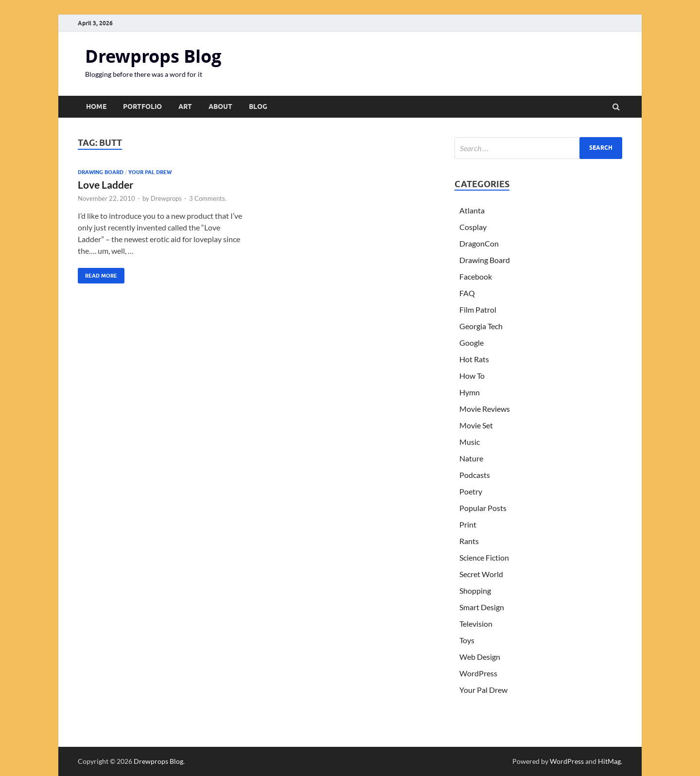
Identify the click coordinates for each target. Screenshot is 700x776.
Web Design (480, 657)
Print (468, 524)
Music (470, 442)
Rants (469, 541)
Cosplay (473, 227)
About (220, 106)
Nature (471, 458)
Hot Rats (474, 359)
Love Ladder (106, 185)
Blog (258, 106)
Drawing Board (101, 172)
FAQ (467, 293)
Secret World (481, 574)
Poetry (471, 491)
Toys (467, 640)
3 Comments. (208, 198)
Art (185, 106)
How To (472, 376)
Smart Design (482, 607)
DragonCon (479, 243)
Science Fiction (484, 557)
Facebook (476, 276)
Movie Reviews (485, 409)
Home (96, 106)
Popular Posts (483, 508)
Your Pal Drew (150, 172)
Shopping (475, 591)
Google (472, 343)
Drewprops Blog (153, 56)
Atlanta (472, 210)
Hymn (470, 392)
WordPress (478, 673)
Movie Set (476, 425)
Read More (97, 273)
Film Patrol (478, 309)
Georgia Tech (481, 326)
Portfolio (142, 106)
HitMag (609, 761)
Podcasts (475, 475)
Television (476, 624)
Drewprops (166, 198)
